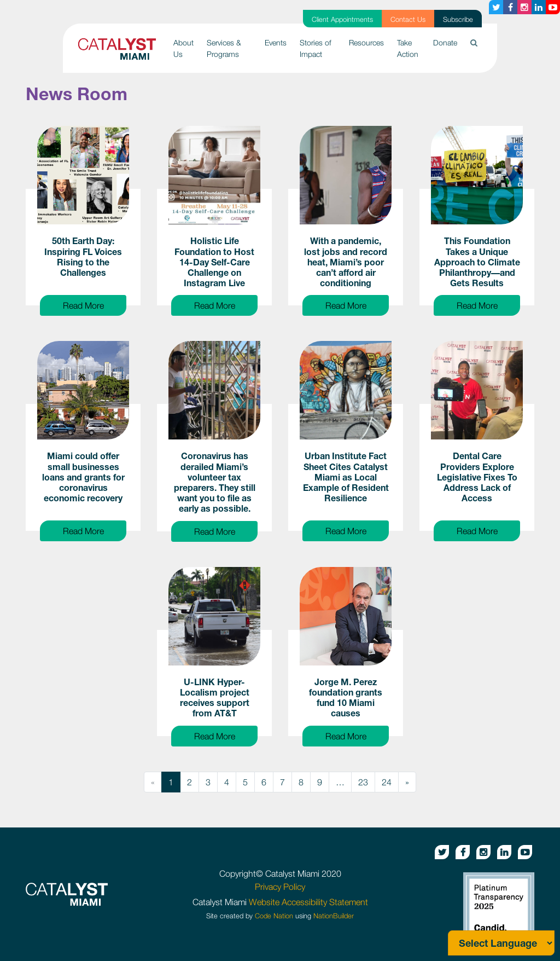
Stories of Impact (316, 48)
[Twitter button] (496, 7)
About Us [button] (183, 48)
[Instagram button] (524, 7)
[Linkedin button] (539, 7)
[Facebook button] (510, 7)
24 (387, 782)
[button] (474, 42)
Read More (95, 304)
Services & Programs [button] (224, 48)
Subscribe (458, 19)
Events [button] (276, 42)
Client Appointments (342, 19)
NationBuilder (334, 916)
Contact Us (408, 19)
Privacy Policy (280, 887)
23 (363, 782)
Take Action (408, 48)
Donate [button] (445, 42)
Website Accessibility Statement (308, 902)
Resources (366, 42)
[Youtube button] (553, 7)
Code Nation (274, 916)
